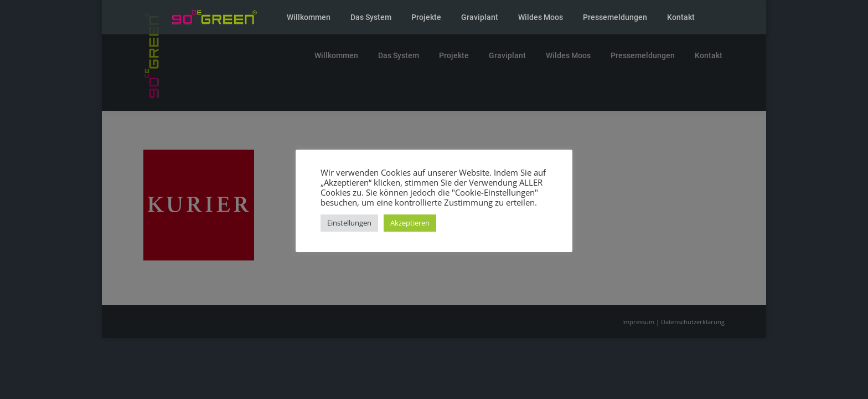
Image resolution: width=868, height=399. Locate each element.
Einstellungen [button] (349, 223)
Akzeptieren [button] (410, 223)
